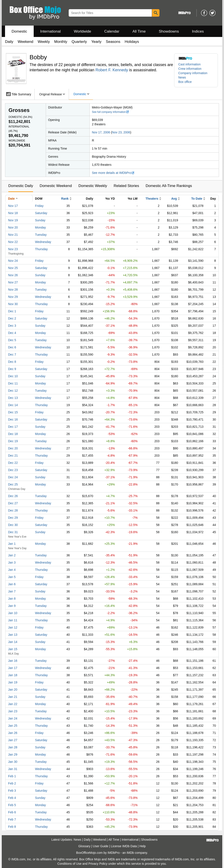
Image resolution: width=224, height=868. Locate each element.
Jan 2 (12, 555)
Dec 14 (13, 405)
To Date (197, 199)
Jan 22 (13, 704)
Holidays (132, 42)
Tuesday (41, 235)
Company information (193, 73)
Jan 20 (13, 690)
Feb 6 (12, 812)
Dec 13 (13, 398)
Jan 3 (12, 562)
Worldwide (82, 31)
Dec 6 (12, 347)
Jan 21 (13, 697)
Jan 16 (13, 661)
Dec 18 (13, 434)
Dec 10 (13, 376)
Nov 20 (13, 227)
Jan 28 (13, 747)
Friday (39, 206)
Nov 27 (13, 282)
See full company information (110, 112)
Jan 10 (13, 613)
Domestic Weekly (93, 186)
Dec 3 (12, 326)
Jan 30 (13, 762)
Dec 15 (13, 412)
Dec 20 (13, 448)
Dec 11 (13, 383)
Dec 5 (12, 340)
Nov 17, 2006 (101, 132)
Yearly (96, 42)
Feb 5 (12, 805)
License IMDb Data (124, 846)
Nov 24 (13, 261)
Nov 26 (13, 275)
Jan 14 (13, 642)
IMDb (130, 853)
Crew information (190, 69)
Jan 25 (13, 726)
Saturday (41, 213)
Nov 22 (13, 242)
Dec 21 (13, 456)
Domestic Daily (21, 186)
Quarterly (79, 42)
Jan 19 (13, 682)
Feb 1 (12, 776)
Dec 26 (13, 496)
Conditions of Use (69, 864)
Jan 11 (13, 620)
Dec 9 (12, 369)
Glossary (84, 846)
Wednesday (43, 242)
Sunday (40, 220)
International (51, 31)
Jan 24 (13, 718)
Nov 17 (13, 206)
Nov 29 (13, 297)
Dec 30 (13, 525)
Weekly (44, 42)
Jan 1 (12, 544)
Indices (198, 31)
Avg (174, 199)
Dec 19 (13, 441)
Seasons (113, 42)
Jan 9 (12, 606)
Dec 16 (13, 419)
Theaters (152, 199)
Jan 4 (12, 570)
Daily (9, 42)
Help (143, 846)
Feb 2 (12, 783)
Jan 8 (12, 599)
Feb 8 (12, 827)
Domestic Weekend (56, 186)
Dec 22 (13, 463)
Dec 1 (12, 311)
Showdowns (169, 31)
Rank (65, 199)
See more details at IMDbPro (113, 173)
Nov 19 (13, 220)
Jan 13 (13, 635)
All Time (139, 31)
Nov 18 (13, 213)
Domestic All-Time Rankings (169, 186)
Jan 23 (13, 711)
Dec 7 (12, 355)
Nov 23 (13, 249)
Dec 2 (12, 318)
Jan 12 (13, 627)
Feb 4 (12, 798)
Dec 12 (13, 391)
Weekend (26, 42)
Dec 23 (13, 470)
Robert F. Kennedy (112, 70)
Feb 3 (12, 791)
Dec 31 (13, 532)
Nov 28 (13, 290)
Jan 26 (13, 733)
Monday (40, 227)
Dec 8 (12, 362)
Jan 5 (12, 577)
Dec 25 (13, 484)
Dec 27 (13, 503)
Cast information (189, 64)
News (182, 77)
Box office (185, 82)
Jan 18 (13, 675)
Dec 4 (12, 333)
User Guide (101, 846)
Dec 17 (13, 427)
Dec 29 (13, 518)
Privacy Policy (98, 864)
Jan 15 (13, 649)
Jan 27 (13, 740)
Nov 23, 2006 (121, 132)
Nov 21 (13, 235)
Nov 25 (13, 268)
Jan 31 (13, 769)
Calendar (112, 31)
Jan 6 (12, 584)
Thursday (41, 249)
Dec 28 (13, 510)
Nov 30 (13, 304)
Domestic (19, 31)
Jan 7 (12, 591)
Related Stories (126, 186)
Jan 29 (13, 754)
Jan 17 (13, 668)
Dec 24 (13, 477)
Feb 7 (12, 819)
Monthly (61, 42)
